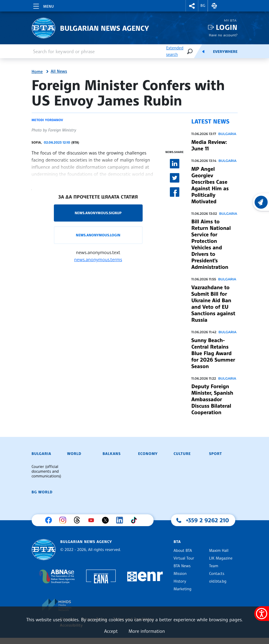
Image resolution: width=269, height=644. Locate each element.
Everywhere (225, 52)
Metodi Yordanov (47, 120)
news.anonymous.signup (98, 213)
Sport (216, 454)
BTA (177, 542)
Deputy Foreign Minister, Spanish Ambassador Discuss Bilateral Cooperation (212, 399)
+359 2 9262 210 (207, 520)
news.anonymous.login (98, 235)
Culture (182, 454)
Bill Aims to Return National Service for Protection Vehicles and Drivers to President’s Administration (211, 244)
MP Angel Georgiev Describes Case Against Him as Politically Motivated (210, 185)
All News (59, 71)
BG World (42, 492)
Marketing (183, 589)
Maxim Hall (219, 551)
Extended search (175, 51)
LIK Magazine (221, 558)
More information (147, 631)
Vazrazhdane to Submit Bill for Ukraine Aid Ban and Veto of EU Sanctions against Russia (213, 304)
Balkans (112, 454)
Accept (111, 631)
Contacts (217, 574)
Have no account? (223, 35)
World (74, 454)
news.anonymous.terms (98, 259)
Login (227, 27)
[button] (192, 6)
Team (214, 566)
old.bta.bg (218, 581)
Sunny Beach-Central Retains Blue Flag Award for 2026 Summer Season (213, 353)
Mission (180, 574)
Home (37, 72)
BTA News (182, 566)
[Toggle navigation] (43, 5)
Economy (148, 454)
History (180, 581)
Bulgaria (227, 134)
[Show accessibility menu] (262, 614)
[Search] (190, 51)
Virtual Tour (184, 558)
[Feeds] (203, 51)
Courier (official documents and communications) (46, 471)
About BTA (183, 551)
